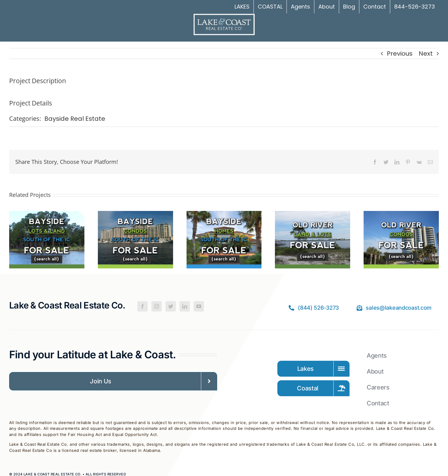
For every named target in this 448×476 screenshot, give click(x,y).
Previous (400, 54)
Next (426, 54)
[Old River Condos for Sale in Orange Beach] (401, 216)
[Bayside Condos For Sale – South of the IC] (135, 216)
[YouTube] (199, 306)
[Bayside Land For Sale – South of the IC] (47, 216)
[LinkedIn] (185, 306)
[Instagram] (157, 306)
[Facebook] (143, 306)
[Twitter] (171, 306)
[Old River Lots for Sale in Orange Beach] (313, 216)
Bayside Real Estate (75, 119)
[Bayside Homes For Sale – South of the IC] (224, 216)
